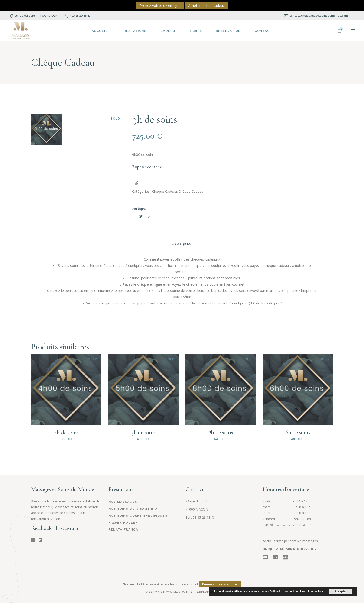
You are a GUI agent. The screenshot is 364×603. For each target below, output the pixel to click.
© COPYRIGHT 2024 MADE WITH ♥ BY (182, 592)
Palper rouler (123, 522)
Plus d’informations (312, 591)
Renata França (123, 529)
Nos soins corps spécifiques (138, 515)
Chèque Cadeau (164, 191)
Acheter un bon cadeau (206, 5)
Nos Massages (123, 502)
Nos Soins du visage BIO (133, 508)
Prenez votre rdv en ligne (160, 5)
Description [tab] (182, 243)
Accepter (340, 591)
